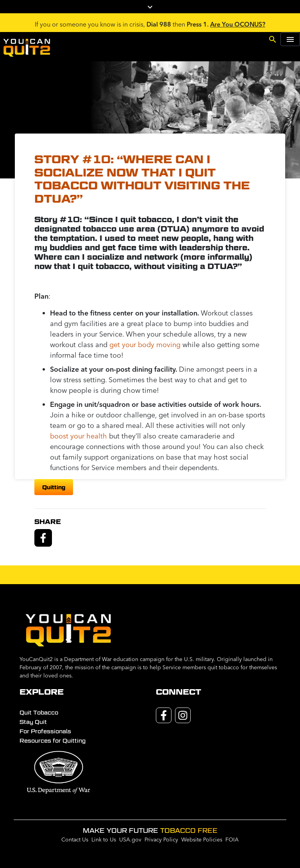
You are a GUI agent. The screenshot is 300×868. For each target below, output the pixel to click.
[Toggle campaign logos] (150, 7)
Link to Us (104, 839)
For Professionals (45, 731)
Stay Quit (33, 722)
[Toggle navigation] (290, 39)
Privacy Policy (161, 839)
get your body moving (145, 345)
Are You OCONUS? (238, 24)
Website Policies (202, 839)
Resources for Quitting (53, 741)
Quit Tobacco (39, 713)
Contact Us (75, 839)
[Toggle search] (273, 39)
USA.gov (130, 839)
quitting (54, 487)
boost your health (79, 436)
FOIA (232, 839)
